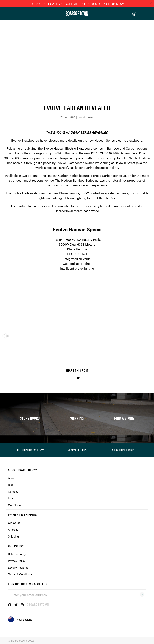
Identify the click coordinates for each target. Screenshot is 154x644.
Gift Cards (14, 523)
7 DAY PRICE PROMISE (124, 450)
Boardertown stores (69, 211)
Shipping (13, 536)
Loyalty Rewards (18, 567)
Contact (13, 491)
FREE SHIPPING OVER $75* (30, 450)
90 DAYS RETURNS (77, 450)
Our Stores (15, 505)
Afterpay (13, 529)
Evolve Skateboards (25, 140)
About (12, 478)
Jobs (11, 498)
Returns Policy (17, 554)
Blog (11, 485)
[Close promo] (151, 3)
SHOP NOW (115, 4)
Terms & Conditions (20, 574)
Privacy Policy (17, 561)
